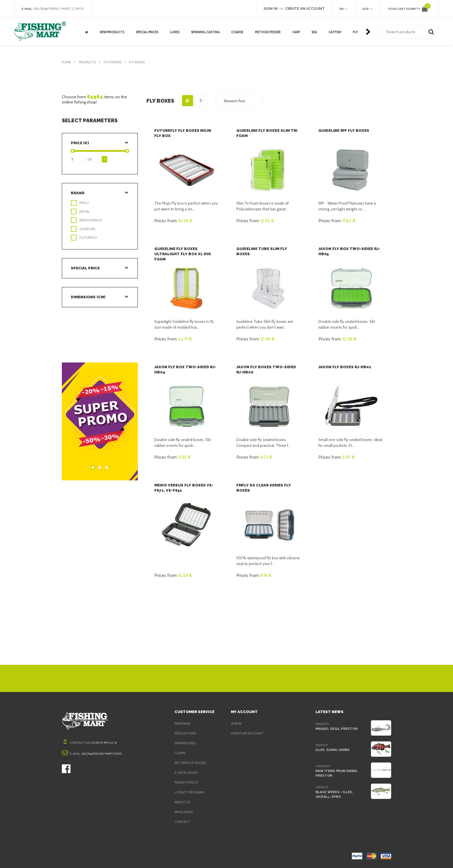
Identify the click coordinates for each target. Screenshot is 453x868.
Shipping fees (187, 743)
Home (67, 62)
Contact (182, 822)
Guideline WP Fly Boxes (343, 131)
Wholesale (184, 812)
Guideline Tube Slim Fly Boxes (268, 249)
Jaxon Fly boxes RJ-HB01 (344, 367)
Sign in (237, 723)
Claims (180, 753)
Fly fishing (115, 62)
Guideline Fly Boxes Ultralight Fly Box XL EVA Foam (182, 254)
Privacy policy (188, 782)
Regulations (186, 733)
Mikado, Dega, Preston (336, 729)
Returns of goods (191, 763)
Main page (183, 723)
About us (183, 802)
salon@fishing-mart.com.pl (61, 9)
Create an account (248, 733)
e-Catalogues (187, 773)
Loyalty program (190, 792)
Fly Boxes (142, 62)
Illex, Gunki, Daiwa (332, 750)
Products (88, 62)
